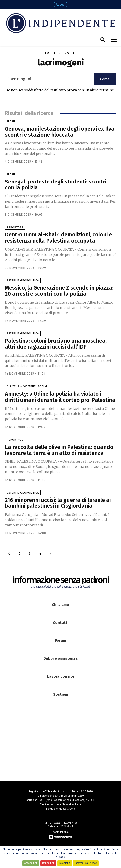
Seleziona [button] (65, 863)
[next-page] (50, 554)
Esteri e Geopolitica (23, 281)
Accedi (60, 5)
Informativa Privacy (86, 863)
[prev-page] (9, 554)
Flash (11, 121)
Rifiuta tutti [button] (48, 863)
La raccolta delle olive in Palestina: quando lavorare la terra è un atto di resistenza (59, 450)
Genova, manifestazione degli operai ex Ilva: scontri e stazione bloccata (60, 132)
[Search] (105, 79)
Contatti (61, 623)
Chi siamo (60, 605)
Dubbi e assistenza (60, 658)
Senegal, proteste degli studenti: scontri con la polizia (56, 185)
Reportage (15, 227)
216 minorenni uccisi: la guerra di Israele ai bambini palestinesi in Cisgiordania (58, 503)
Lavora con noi (60, 676)
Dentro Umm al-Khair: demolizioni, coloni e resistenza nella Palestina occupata (58, 238)
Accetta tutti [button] (31, 863)
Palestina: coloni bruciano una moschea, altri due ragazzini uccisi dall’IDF (56, 344)
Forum (60, 640)
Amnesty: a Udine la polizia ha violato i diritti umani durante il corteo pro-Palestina (60, 397)
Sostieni (61, 694)
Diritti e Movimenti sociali (28, 387)
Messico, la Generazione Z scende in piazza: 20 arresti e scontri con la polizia (59, 291)
